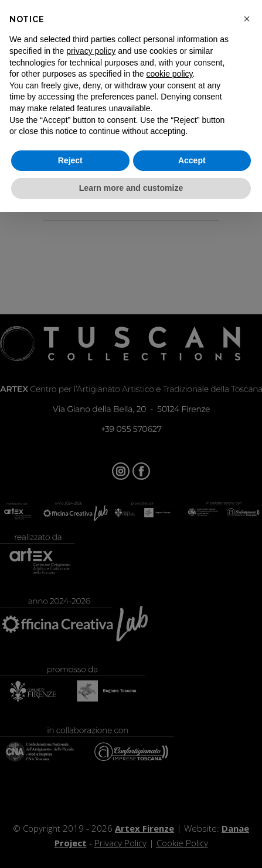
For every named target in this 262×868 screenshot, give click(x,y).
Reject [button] (70, 160)
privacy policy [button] (91, 51)
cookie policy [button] (169, 74)
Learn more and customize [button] (131, 188)
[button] (247, 19)
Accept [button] (192, 160)
